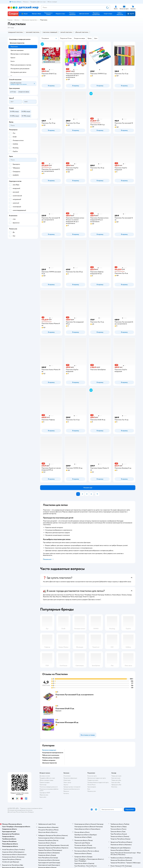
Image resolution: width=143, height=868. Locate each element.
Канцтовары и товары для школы (20, 39)
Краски (13, 58)
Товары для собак (116, 780)
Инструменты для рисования (20, 69)
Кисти (13, 61)
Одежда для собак (116, 785)
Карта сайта (43, 797)
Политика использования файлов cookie (49, 790)
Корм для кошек (116, 778)
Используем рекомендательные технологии (20, 810)
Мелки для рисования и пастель (21, 65)
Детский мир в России (14, 812)
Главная (10, 20)
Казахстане (24, 812)
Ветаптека (114, 787)
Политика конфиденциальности (49, 787)
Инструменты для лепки (18, 72)
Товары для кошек (116, 776)
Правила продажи (45, 782)
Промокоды (43, 785)
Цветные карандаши (17, 50)
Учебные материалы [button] (49, 760)
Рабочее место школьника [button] (51, 755)
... (94, 494)
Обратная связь (44, 795)
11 (97, 494)
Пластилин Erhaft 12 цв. (65, 708)
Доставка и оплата (45, 776)
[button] (131, 14)
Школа (17, 20)
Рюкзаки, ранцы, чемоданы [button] (51, 758)
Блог (89, 789)
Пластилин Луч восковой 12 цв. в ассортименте (74, 695)
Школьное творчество (30, 20)
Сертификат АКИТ (45, 793)
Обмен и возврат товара (46, 780)
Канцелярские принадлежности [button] (53, 753)
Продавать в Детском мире (47, 778)
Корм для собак (116, 782)
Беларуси (31, 812)
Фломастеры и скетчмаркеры (20, 54)
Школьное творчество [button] (50, 763)
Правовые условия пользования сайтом (31, 808)
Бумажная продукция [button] (49, 750)
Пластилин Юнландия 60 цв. (67, 722)
